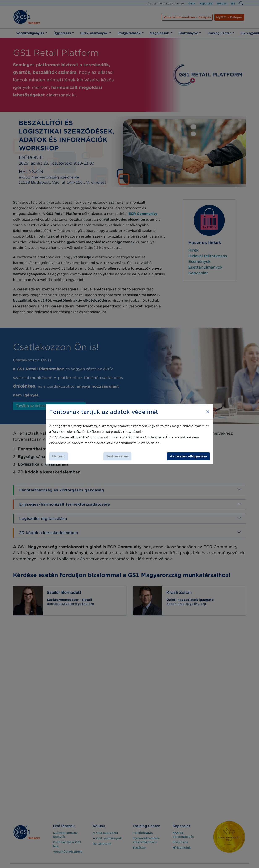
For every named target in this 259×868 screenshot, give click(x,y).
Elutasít (58, 456)
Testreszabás (117, 456)
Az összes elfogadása (188, 456)
